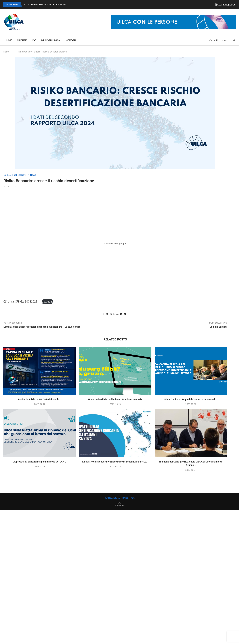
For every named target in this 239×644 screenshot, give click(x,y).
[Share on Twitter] (107, 314)
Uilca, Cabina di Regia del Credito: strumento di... (191, 399)
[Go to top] (120, 505)
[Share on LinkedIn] (114, 314)
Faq (34, 40)
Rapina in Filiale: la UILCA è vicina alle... (40, 399)
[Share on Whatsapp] (117, 314)
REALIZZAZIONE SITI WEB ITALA (120, 498)
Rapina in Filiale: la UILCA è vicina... (49, 4)
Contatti (71, 40)
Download (47, 302)
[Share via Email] (125, 314)
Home (9, 40)
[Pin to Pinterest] (111, 314)
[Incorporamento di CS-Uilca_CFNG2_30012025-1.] (115, 244)
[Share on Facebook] (104, 314)
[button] (25, 4)
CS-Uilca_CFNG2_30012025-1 (22, 301)
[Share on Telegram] (121, 314)
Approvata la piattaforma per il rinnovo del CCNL (40, 462)
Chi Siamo (22, 40)
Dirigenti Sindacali (51, 40)
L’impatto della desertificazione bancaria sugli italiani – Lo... (115, 462)
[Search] (234, 40)
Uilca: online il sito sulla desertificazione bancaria (115, 399)
